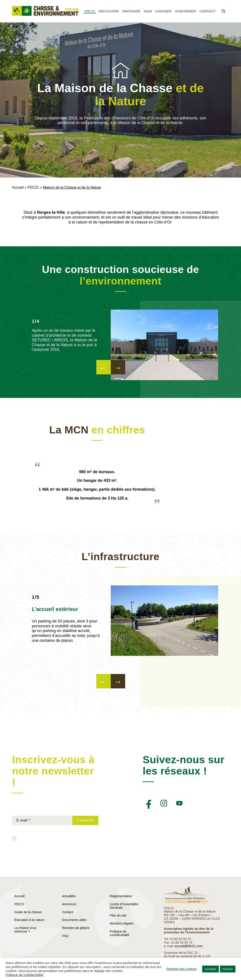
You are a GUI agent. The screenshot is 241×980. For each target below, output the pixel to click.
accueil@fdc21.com (189, 946)
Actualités (69, 896)
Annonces (69, 904)
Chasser (164, 11)
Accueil (18, 187)
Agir (148, 11)
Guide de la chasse (28, 912)
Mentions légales (122, 923)
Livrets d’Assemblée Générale (124, 906)
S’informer (186, 11)
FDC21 (90, 11)
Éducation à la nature (29, 920)
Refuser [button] (228, 969)
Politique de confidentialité (119, 933)
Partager (131, 11)
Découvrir (109, 11)
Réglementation (121, 896)
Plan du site (118, 915)
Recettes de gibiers (76, 928)
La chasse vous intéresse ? (25, 930)
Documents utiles (74, 920)
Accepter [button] (210, 969)
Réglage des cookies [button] (182, 969)
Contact (208, 11)
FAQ (65, 936)
